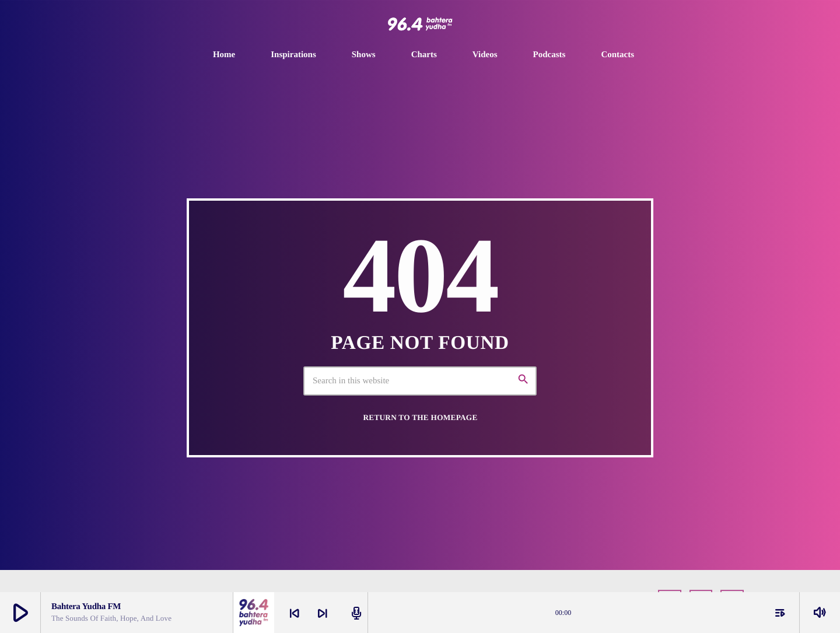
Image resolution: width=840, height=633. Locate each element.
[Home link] (420, 24)
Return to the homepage (420, 417)
